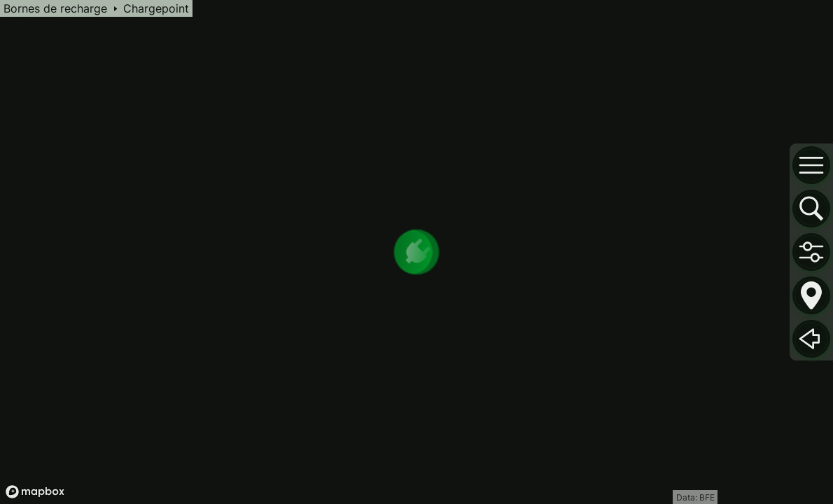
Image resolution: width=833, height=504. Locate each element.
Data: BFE (695, 497)
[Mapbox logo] (35, 492)
